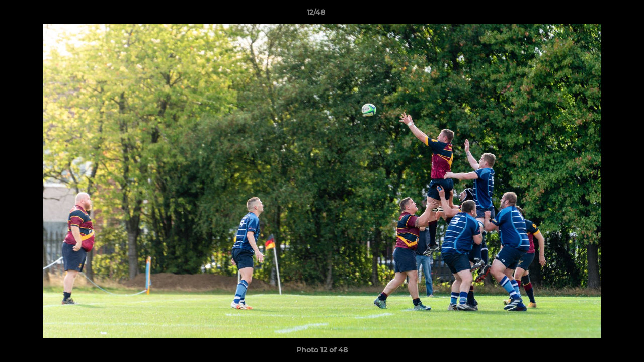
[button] (602, 15)
